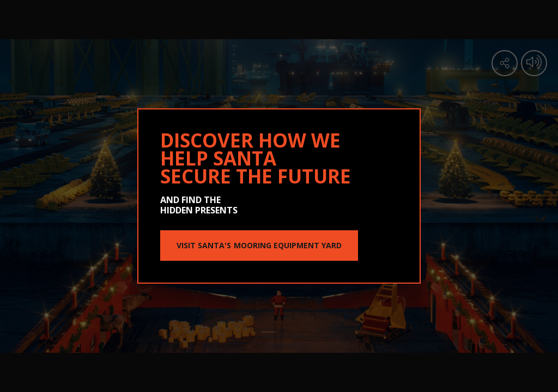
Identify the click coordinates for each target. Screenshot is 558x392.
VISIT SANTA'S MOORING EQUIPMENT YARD (259, 245)
